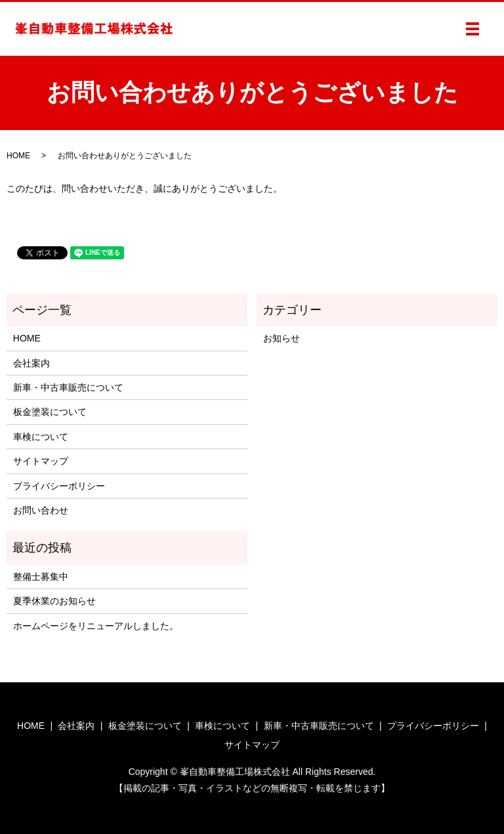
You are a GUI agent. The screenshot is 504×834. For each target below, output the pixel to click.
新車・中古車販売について (68, 387)
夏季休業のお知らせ (54, 601)
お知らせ (282, 338)
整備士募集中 (41, 577)
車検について (41, 437)
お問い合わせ (41, 510)
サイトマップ (41, 461)
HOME (18, 156)
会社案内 (31, 363)
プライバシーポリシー (59, 486)
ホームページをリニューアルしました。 (96, 626)
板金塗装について (50, 412)
